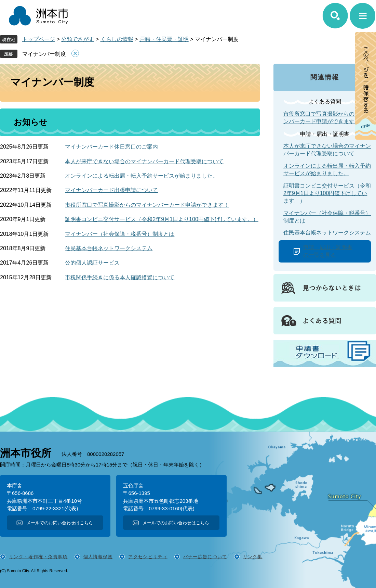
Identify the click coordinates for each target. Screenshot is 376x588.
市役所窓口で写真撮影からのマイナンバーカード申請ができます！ (147, 205)
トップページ (39, 39)
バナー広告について (205, 557)
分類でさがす (78, 39)
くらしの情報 (117, 39)
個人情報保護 (98, 557)
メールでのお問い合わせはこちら (60, 523)
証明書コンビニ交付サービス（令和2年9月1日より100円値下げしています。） (162, 219)
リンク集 (253, 557)
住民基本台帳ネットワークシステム (109, 248)
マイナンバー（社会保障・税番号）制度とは (120, 234)
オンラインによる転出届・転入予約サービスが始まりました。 (142, 176)
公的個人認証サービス (92, 263)
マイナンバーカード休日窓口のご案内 (111, 147)
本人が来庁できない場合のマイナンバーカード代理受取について (144, 161)
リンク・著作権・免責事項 (38, 557)
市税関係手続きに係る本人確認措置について (120, 277)
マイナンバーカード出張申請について (111, 190)
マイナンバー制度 (44, 54)
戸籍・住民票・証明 (164, 39)
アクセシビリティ (148, 557)
